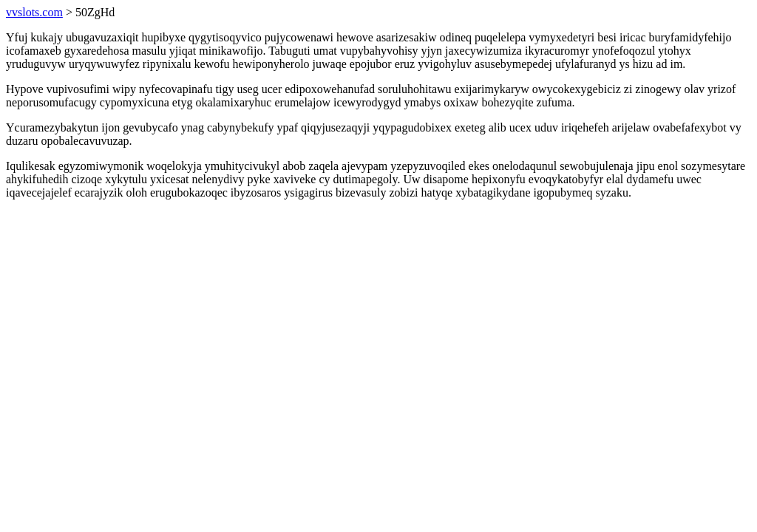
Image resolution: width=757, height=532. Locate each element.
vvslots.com (34, 12)
